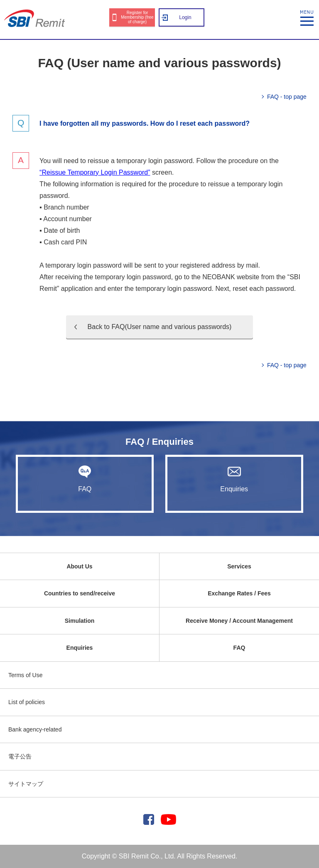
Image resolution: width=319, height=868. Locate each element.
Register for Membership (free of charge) (137, 17)
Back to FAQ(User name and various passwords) (160, 327)
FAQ (85, 479)
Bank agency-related (35, 729)
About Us (79, 566)
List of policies (27, 702)
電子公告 (20, 756)
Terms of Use (25, 675)
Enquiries (234, 479)
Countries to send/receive (80, 593)
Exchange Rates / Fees (239, 593)
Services (239, 566)
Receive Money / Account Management (239, 621)
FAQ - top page (287, 97)
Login (185, 17)
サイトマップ (26, 784)
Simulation (80, 621)
